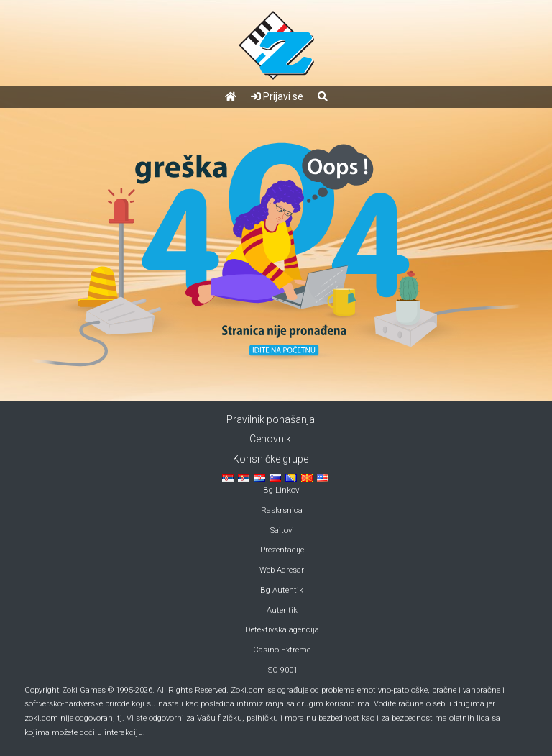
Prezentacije (282, 550)
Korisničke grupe (271, 459)
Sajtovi (282, 530)
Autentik (282, 610)
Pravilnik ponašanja (271, 419)
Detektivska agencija (282, 630)
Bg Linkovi (282, 490)
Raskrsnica (282, 510)
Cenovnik (270, 439)
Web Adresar (282, 570)
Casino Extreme (282, 650)
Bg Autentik (282, 590)
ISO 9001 (282, 670)
